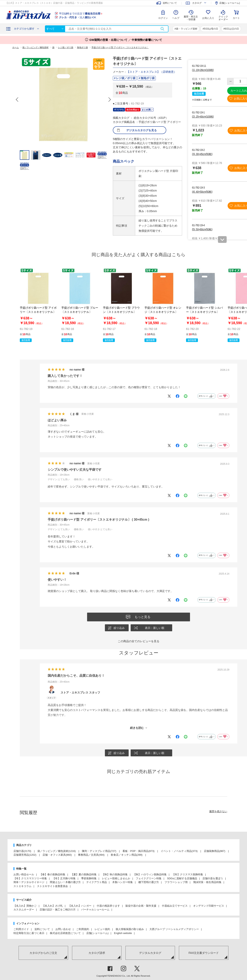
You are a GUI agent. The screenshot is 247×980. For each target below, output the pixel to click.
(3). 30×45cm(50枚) (202, 154)
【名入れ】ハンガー (80, 906)
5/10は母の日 (211, 29)
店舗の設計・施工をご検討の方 (58, 910)
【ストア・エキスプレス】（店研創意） (152, 72)
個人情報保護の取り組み (130, 930)
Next (109, 100)
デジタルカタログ (150, 953)
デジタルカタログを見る (142, 130)
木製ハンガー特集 (123, 883)
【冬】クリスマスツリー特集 (30, 879)
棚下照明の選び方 (149, 883)
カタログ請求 (97, 953)
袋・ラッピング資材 (187, 29)
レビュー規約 (102, 930)
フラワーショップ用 (176, 883)
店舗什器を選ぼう (213, 879)
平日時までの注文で (81, 14)
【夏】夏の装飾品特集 (84, 875)
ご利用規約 (83, 930)
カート (236, 18)
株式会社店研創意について (65, 934)
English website (123, 934)
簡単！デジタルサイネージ (29, 883)
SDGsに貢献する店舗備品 (182, 879)
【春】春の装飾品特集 (52, 875)
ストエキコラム (22, 887)
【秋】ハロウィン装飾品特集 (150, 875)
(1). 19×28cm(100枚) (203, 70)
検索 (162, 29)
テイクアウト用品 (97, 883)
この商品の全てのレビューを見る (139, 641)
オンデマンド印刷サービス (209, 906)
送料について (42, 930)
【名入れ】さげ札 (52, 906)
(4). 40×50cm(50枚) (202, 192)
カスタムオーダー (24, 910)
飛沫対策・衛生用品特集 (207, 883)
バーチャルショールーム (95, 910)
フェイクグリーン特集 (149, 879)
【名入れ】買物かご (25, 906)
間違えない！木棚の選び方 (65, 883)
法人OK (78, 17)
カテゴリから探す (24, 29)
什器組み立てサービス (175, 906)
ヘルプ (176, 18)
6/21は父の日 (232, 29)
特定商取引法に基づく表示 (29, 934)
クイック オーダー (223, 15)
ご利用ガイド (21, 930)
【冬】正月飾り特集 (64, 879)
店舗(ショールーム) (97, 934)
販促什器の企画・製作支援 (141, 906)
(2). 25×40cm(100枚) (203, 117)
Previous (17, 100)
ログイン (163, 18)
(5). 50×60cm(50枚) (202, 229)
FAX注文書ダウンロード (204, 953)
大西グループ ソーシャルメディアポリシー (174, 930)
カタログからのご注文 (43, 953)
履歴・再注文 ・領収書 (191, 18)
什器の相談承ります (108, 906)
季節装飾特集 (89, 879)
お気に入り (208, 18)
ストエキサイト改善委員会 (52, 887)
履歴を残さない (218, 812)
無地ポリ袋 (148, 78)
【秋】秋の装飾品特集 (115, 875)
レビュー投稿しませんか (116, 879)
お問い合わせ (63, 930)
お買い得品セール (24, 875)
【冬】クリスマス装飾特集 (188, 875)
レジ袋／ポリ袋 (126, 78)
